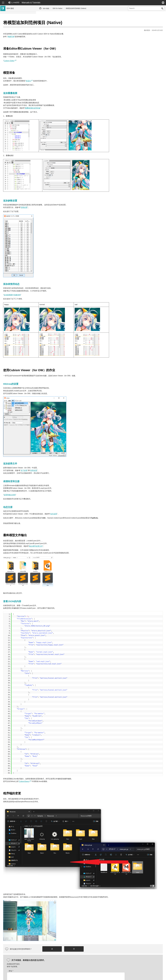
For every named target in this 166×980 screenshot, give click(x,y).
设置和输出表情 (46, 490)
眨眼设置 (60, 202)
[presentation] (143, 955)
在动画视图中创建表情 (48, 290)
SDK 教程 (46, 8)
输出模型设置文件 (72, 541)
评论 (47, 949)
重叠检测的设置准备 (69, 103)
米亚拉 (64, 76)
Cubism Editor (45, 55)
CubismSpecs (60, 776)
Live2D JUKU (125, 976)
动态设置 (90, 509)
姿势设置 (70, 465)
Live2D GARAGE (13, 50)
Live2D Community (153, 976)
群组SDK (10, 47)
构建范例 (47, 31)
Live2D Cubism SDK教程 (15, 23)
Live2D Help (138, 976)
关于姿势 (60, 465)
